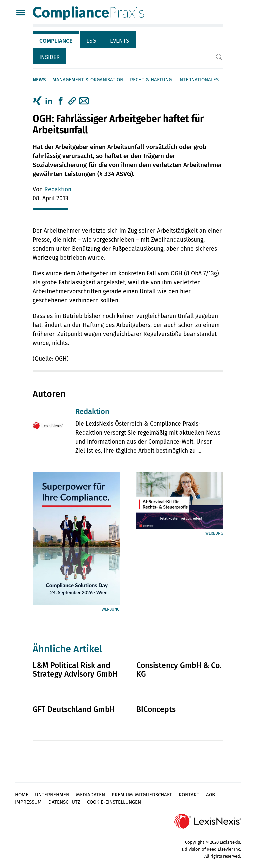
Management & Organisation (88, 80)
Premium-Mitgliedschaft (142, 795)
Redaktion (58, 189)
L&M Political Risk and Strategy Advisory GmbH (75, 670)
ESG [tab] (91, 41)
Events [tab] (119, 41)
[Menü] (20, 13)
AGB (210, 795)
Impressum (28, 802)
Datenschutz (64, 802)
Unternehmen (52, 795)
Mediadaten (90, 795)
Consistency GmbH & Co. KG (179, 670)
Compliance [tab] (56, 41)
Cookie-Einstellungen (114, 802)
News (39, 80)
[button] (72, 101)
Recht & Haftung (151, 80)
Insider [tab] (49, 57)
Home (22, 795)
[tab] (56, 40)
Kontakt (189, 795)
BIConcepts (156, 709)
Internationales (198, 80)
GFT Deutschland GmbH (74, 709)
